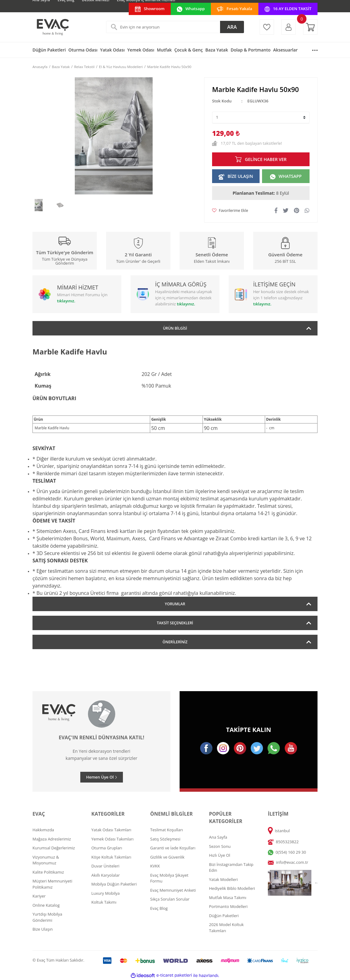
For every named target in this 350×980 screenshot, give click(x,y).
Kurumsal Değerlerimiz (54, 848)
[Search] (175, 27)
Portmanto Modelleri (228, 906)
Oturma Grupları (107, 848)
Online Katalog (46, 905)
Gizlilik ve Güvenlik (167, 857)
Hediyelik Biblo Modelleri (232, 888)
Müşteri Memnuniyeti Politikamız (52, 884)
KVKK (155, 866)
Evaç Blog (159, 908)
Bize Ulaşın (43, 929)
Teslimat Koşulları (167, 830)
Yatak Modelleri (223, 879)
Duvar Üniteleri (105, 866)
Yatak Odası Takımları (111, 830)
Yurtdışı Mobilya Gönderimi (47, 917)
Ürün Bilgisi (175, 328)
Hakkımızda (43, 830)
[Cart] (310, 27)
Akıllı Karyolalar (106, 875)
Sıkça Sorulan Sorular (170, 899)
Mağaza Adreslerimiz (52, 839)
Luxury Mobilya (106, 893)
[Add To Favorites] (230, 211)
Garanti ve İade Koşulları (173, 848)
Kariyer (39, 896)
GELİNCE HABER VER (266, 159)
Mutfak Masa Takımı (228, 898)
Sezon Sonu (220, 846)
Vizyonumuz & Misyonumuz (46, 860)
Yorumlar (175, 604)
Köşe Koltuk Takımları (111, 857)
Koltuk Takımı (104, 902)
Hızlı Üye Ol (220, 855)
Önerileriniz (175, 642)
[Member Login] (289, 27)
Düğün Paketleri (224, 916)
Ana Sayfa (218, 837)
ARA (232, 27)
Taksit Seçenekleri (175, 623)
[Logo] (52, 27)
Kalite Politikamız (48, 872)
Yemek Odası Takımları (112, 839)
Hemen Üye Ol (100, 777)
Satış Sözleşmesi (165, 839)
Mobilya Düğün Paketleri (114, 884)
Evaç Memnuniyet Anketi (173, 890)
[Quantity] (261, 117)
